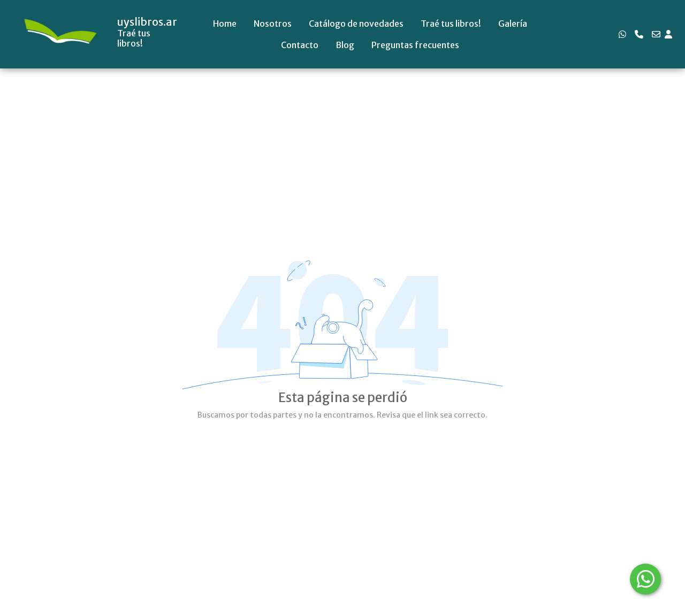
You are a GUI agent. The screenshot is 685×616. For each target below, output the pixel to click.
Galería (513, 24)
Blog (345, 45)
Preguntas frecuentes (415, 45)
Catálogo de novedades (356, 24)
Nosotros (273, 24)
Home (225, 24)
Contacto (300, 45)
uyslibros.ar (147, 22)
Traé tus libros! (451, 24)
